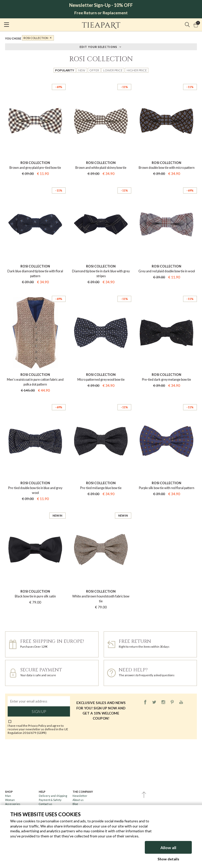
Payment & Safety (50, 800)
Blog (75, 804)
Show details (168, 859)
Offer (94, 70)
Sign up (39, 711)
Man (8, 796)
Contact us (45, 804)
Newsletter (80, 796)
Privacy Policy (37, 725)
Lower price (113, 70)
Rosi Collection (36, 38)
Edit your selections (98, 47)
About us (78, 800)
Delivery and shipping (53, 796)
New (82, 70)
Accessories (13, 804)
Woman (10, 800)
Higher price (137, 70)
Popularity (65, 70)
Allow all (168, 847)
